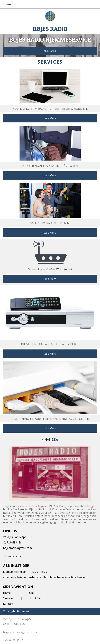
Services (8, 598)
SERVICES (50, 62)
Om (31, 593)
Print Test (36, 598)
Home (7, 593)
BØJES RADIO (50, 29)
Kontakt (8, 604)
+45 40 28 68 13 (12, 556)
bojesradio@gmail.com (17, 548)
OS (55, 439)
